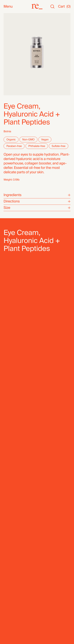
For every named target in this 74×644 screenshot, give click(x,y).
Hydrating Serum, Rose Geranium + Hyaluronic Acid (34, 441)
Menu (8, 7)
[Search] (52, 7)
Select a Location (30, 323)
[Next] (66, 400)
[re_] (37, 7)
